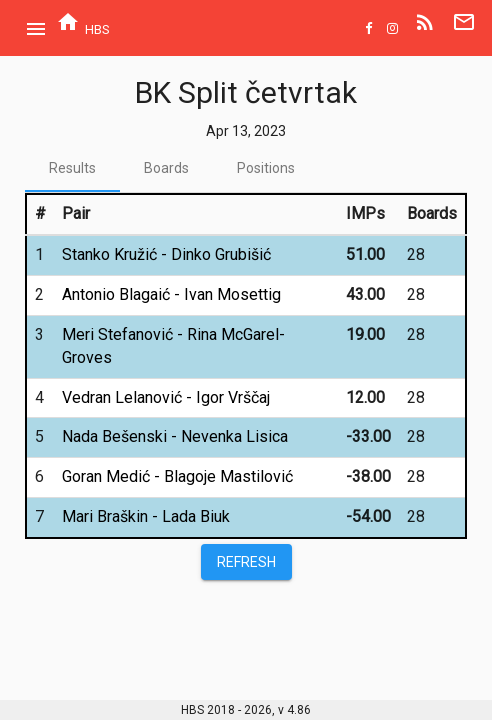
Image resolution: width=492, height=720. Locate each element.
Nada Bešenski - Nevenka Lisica (175, 436)
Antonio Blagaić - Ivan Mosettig (171, 294)
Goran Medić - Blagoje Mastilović (177, 476)
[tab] (72, 168)
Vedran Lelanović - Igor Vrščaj (166, 397)
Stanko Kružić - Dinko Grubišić (166, 254)
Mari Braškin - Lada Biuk (146, 516)
